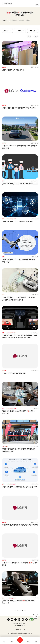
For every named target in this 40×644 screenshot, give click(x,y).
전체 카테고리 (7, 31)
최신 (28, 641)
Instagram (16, 619)
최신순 (29, 36)
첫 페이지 (9, 610)
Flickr (23, 619)
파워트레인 (21, 20)
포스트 (19, 31)
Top (36, 616)
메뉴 (12, 641)
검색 (20, 640)
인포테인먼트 (14, 20)
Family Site (19, 630)
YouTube (12, 619)
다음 (28, 610)
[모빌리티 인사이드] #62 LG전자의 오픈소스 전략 (17, 222)
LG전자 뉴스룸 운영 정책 (19, 623)
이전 (12, 610)
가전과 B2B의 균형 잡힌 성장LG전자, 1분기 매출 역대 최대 (20, 525)
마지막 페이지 (31, 610)
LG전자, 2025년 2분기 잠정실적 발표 (14, 373)
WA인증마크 (32, 619)
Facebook (8, 619)
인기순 (36, 36)
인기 (36, 641)
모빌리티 (28, 20)
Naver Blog (19, 619)
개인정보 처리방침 (19, 625)
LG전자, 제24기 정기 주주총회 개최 (13, 70)
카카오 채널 (26, 619)
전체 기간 (32, 31)
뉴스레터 (36, 5)
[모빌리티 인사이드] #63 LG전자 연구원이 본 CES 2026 (20, 184)
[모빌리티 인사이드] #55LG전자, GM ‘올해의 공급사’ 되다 (20, 487)
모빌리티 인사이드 (12, 219)
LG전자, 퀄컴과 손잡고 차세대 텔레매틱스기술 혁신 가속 (19, 108)
